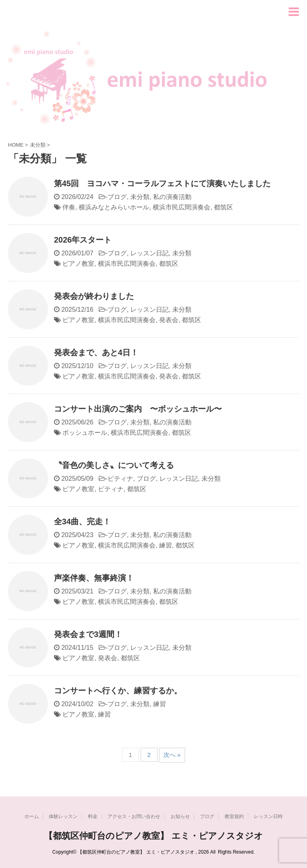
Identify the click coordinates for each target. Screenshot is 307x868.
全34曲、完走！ (82, 522)
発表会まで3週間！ (88, 634)
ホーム (32, 816)
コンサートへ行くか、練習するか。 (118, 691)
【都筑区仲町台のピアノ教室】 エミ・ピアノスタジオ (153, 836)
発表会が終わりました (94, 296)
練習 (165, 545)
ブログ (117, 197)
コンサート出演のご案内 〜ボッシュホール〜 (138, 409)
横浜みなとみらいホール (114, 207)
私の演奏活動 (172, 197)
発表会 (169, 320)
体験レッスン (63, 816)
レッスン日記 (150, 253)
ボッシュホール (85, 433)
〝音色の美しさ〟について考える (114, 465)
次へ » (172, 755)
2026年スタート (83, 240)
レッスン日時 (268, 816)
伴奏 (69, 207)
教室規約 (234, 816)
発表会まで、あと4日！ (96, 352)
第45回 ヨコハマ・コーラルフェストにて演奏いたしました (162, 183)
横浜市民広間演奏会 (181, 207)
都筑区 (223, 207)
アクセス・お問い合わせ (134, 816)
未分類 (140, 197)
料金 (93, 816)
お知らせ (180, 816)
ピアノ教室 (78, 264)
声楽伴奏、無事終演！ (94, 578)
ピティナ (120, 479)
